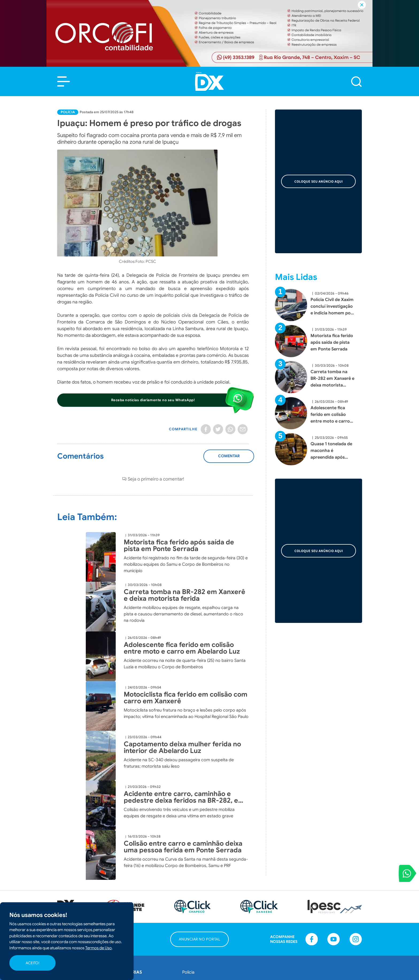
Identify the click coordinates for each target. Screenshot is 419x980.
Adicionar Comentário (229, 459)
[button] (64, 81)
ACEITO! (32, 963)
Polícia (68, 112)
